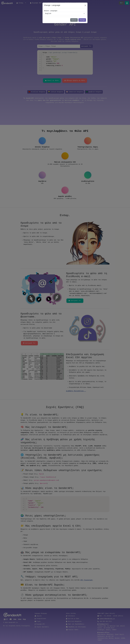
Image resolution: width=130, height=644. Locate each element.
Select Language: (51, 11)
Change (82, 20)
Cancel (74, 20)
